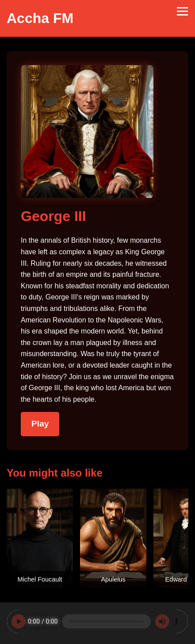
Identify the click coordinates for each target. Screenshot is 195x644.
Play (40, 424)
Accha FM (40, 18)
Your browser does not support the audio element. (97, 621)
